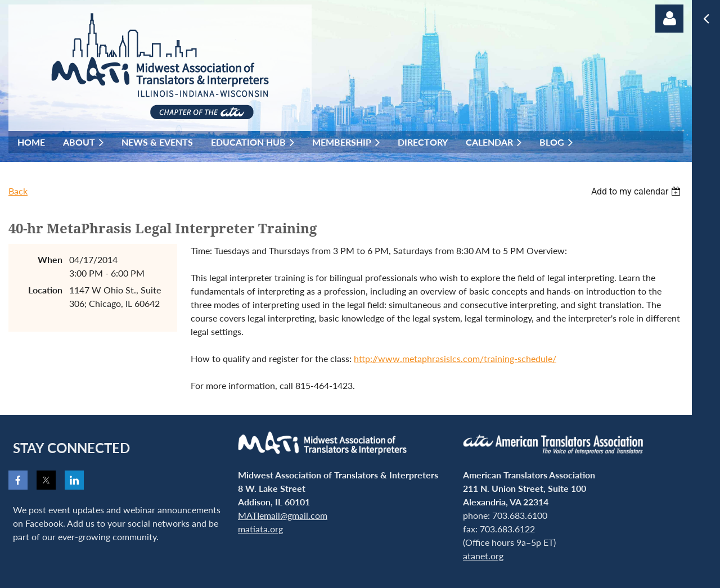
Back (18, 191)
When (50, 259)
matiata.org (260, 529)
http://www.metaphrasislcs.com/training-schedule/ (455, 358)
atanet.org (483, 556)
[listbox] (637, 191)
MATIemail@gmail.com (283, 515)
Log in (669, 19)
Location (45, 290)
